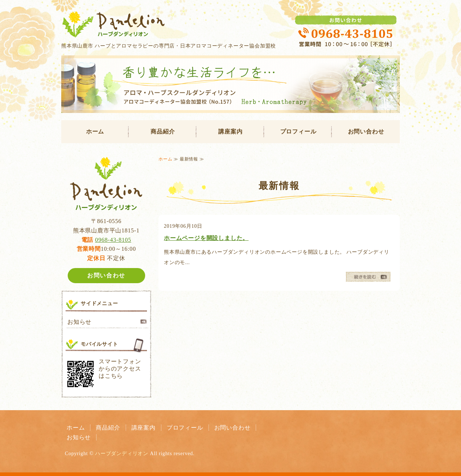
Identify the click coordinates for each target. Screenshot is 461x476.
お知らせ (79, 322)
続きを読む (368, 277)
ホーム (95, 132)
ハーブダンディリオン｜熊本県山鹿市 (230, 23)
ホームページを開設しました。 (206, 238)
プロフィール (298, 132)
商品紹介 (163, 132)
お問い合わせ (366, 132)
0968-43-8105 (113, 240)
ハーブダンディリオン (122, 454)
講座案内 (230, 132)
